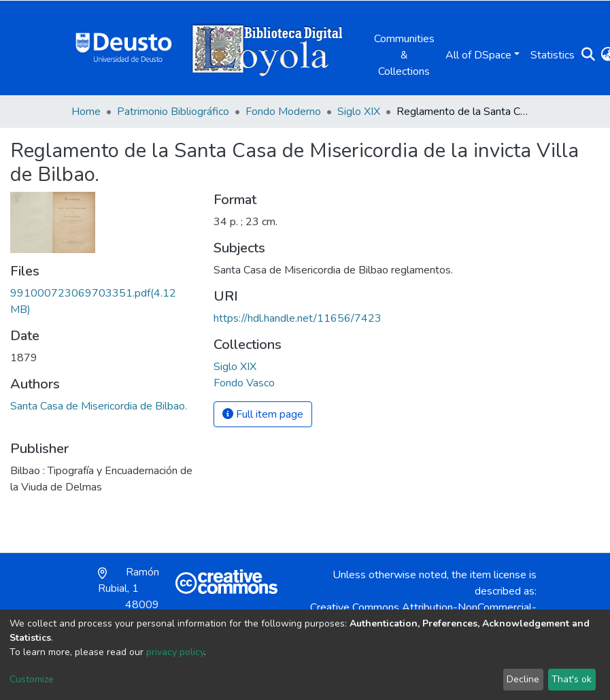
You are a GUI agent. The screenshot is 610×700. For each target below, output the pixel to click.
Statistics (553, 55)
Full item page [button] (263, 414)
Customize (32, 679)
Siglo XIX (359, 112)
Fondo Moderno (283, 112)
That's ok (572, 679)
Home (86, 112)
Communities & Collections (404, 55)
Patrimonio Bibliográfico (173, 112)
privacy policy (175, 652)
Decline (523, 679)
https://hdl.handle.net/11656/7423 (298, 318)
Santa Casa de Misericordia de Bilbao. (99, 406)
